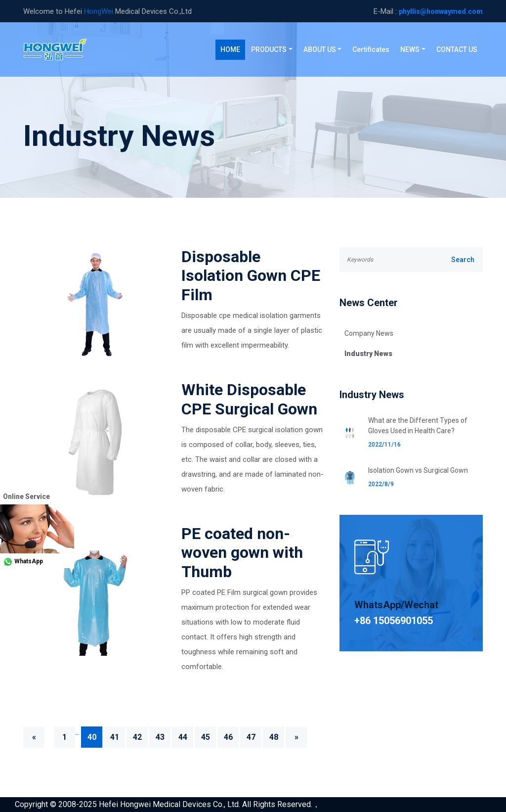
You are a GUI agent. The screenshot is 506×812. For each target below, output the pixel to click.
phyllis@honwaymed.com (441, 11)
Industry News (368, 354)
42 (137, 737)
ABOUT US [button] (320, 49)
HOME (233, 49)
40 (92, 737)
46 (228, 737)
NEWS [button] (410, 49)
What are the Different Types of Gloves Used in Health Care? (418, 426)
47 (251, 737)
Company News (369, 333)
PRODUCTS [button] (269, 49)
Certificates (371, 49)
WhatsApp (21, 561)
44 (183, 737)
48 (274, 737)
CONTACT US (457, 49)
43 (160, 737)
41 (115, 737)
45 (206, 737)
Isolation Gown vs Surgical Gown (418, 470)
